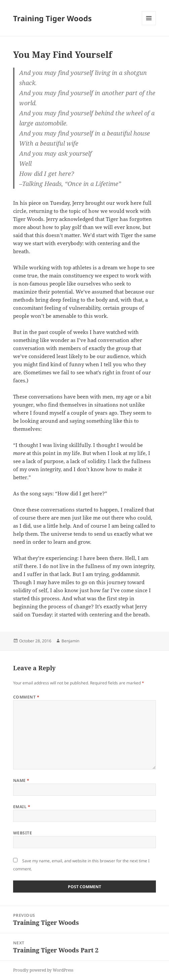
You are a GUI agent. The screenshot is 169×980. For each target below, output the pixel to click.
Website (23, 833)
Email (22, 807)
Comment (26, 697)
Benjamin (70, 641)
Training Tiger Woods (52, 18)
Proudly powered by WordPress (43, 970)
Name (21, 780)
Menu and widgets (149, 25)
